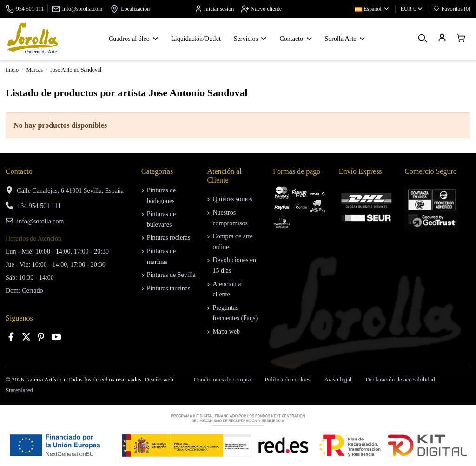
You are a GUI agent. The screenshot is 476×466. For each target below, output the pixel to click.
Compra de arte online (232, 241)
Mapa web (226, 331)
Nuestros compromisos (230, 218)
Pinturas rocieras (169, 238)
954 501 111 (30, 9)
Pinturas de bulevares (162, 219)
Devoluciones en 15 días (234, 265)
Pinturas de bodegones (162, 195)
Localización (135, 9)
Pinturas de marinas (162, 256)
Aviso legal (338, 379)
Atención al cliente (228, 289)
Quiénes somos (232, 199)
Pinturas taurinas (169, 288)
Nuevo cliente (261, 9)
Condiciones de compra (222, 379)
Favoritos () (452, 9)
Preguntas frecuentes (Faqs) (235, 313)
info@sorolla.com (83, 9)
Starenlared (19, 390)
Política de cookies (288, 379)
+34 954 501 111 (39, 206)
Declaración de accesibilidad (400, 379)
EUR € (412, 9)
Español (372, 9)
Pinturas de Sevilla (171, 275)
